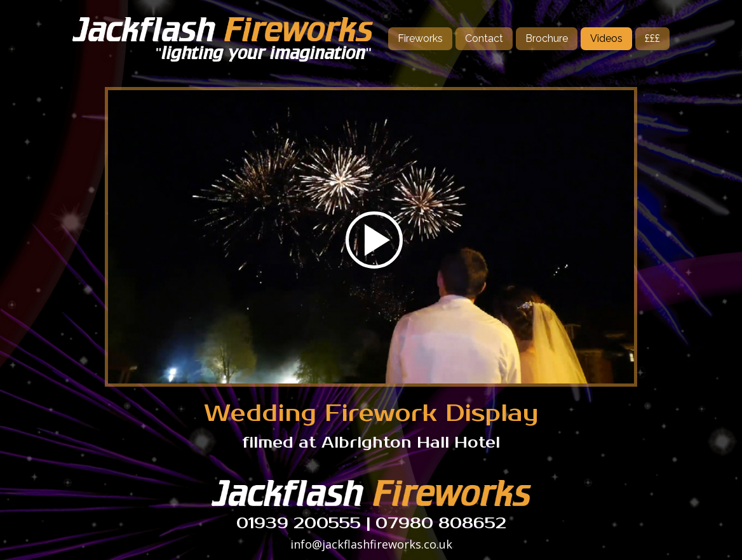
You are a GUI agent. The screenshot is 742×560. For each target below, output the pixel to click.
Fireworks (420, 38)
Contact (484, 38)
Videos (606, 38)
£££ (652, 38)
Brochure (547, 38)
